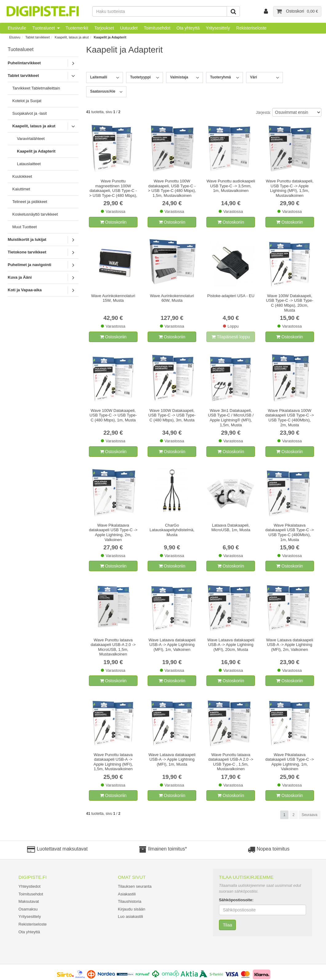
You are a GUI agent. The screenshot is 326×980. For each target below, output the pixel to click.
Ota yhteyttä (188, 28)
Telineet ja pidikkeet (30, 202)
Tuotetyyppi (140, 77)
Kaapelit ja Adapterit (110, 37)
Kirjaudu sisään (131, 909)
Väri (254, 77)
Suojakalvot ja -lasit (30, 113)
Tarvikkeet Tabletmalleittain (36, 88)
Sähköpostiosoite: (236, 900)
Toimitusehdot (157, 28)
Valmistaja (179, 77)
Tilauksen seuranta (135, 886)
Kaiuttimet (21, 189)
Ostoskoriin (113, 222)
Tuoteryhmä (221, 77)
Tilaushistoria (129, 901)
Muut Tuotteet (25, 227)
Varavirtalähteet (31, 139)
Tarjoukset (104, 28)
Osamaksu (28, 909)
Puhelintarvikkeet (24, 63)
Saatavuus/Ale (103, 91)
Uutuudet (129, 28)
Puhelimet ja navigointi (30, 265)
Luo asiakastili (130, 916)
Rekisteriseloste (251, 28)
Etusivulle (17, 28)
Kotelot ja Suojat (27, 101)
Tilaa (228, 925)
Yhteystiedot (30, 886)
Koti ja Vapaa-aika (25, 290)
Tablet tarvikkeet (37, 37)
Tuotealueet (44, 28)
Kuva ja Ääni (20, 277)
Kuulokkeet (22, 176)
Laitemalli (99, 77)
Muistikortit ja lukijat (27, 239)
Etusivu (15, 37)
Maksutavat (29, 901)
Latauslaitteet (29, 164)
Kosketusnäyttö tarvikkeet (35, 214)
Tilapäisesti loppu (231, 337)
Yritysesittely (218, 28)
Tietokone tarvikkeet (27, 252)
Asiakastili (127, 894)
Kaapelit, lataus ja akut (72, 37)
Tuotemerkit (77, 28)
